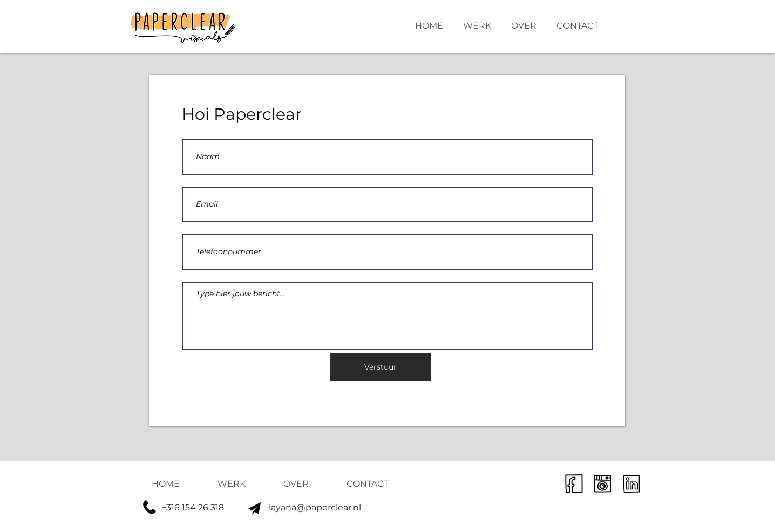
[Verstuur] (380, 367)
